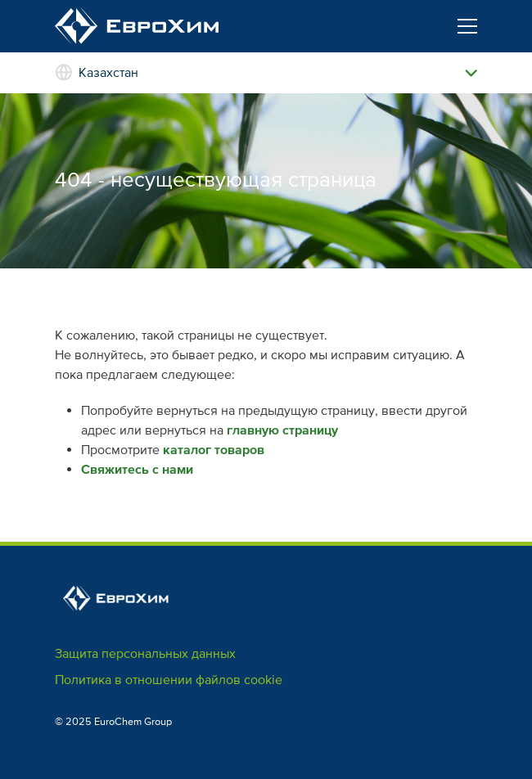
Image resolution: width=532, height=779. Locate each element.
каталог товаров (214, 450)
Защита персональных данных (145, 654)
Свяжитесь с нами (137, 470)
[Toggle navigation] (467, 26)
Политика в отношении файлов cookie (169, 680)
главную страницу (282, 430)
